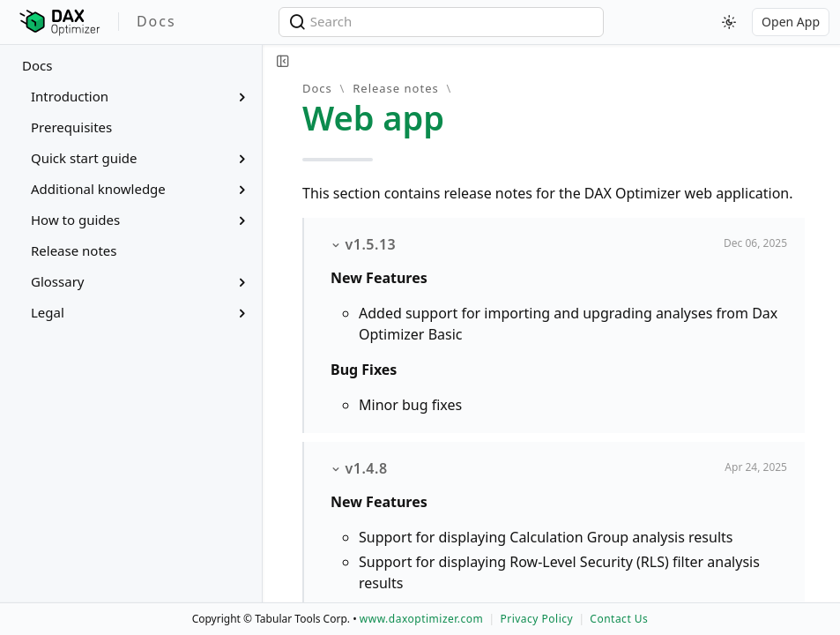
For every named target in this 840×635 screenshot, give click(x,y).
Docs (37, 65)
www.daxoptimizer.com (422, 619)
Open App (791, 22)
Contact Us (619, 619)
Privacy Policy (536, 619)
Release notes (396, 88)
